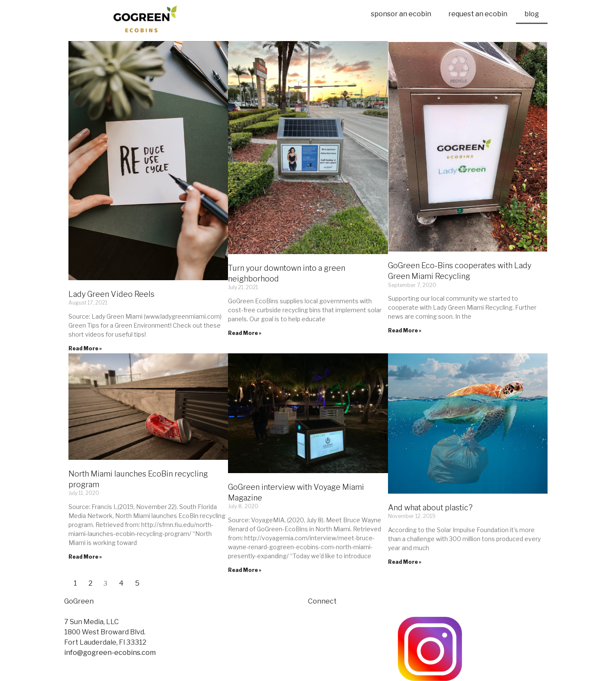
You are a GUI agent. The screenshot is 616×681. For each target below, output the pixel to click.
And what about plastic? (430, 508)
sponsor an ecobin (401, 14)
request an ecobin (478, 14)
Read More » (85, 348)
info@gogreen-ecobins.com (110, 653)
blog (532, 14)
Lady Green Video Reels (111, 294)
